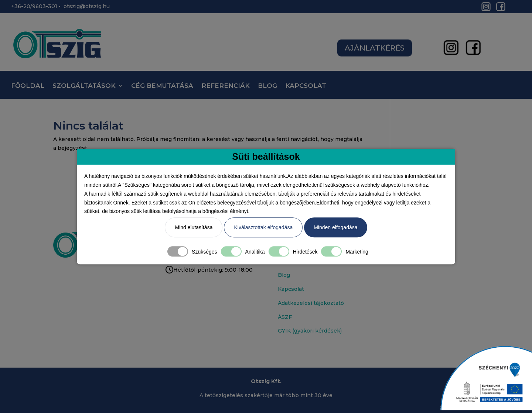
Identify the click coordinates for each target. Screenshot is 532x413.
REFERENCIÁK (226, 86)
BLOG (267, 86)
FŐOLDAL (28, 86)
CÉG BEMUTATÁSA (162, 86)
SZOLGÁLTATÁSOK (84, 86)
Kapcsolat (291, 289)
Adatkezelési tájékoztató (311, 303)
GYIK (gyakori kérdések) (310, 331)
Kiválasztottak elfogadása (263, 228)
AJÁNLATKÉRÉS (375, 48)
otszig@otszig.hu (87, 6)
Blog (284, 275)
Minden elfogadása (335, 228)
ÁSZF (285, 317)
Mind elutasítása (194, 228)
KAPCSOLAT (306, 86)
